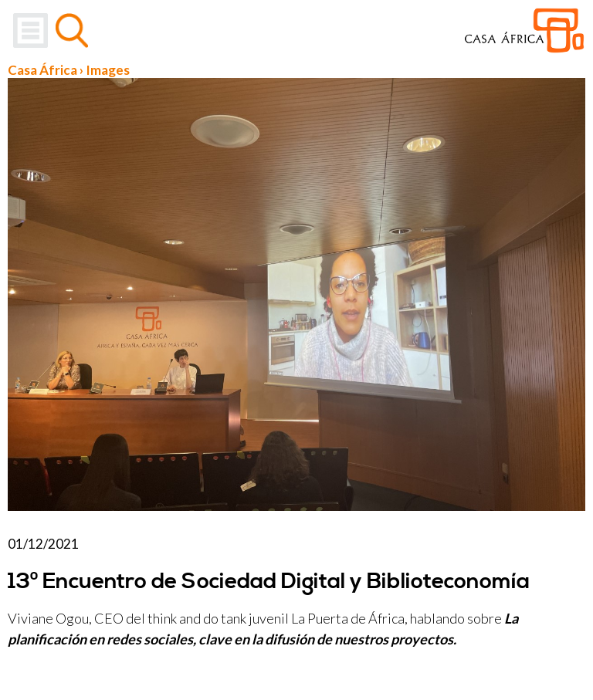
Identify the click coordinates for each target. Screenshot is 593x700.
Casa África (42, 70)
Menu (30, 30)
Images (108, 70)
